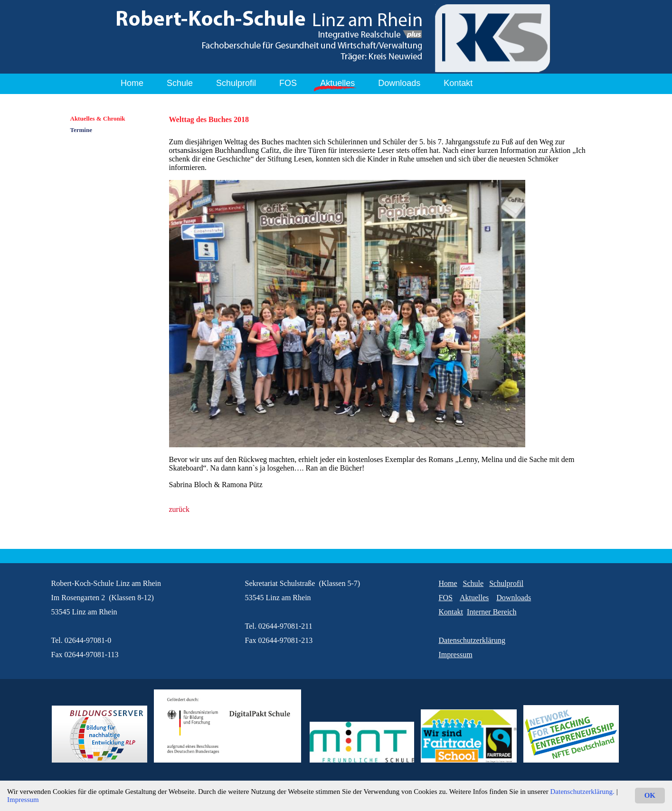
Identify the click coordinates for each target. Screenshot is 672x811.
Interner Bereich (492, 612)
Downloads (399, 83)
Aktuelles (337, 83)
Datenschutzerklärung (472, 640)
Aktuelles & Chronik (98, 118)
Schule (180, 83)
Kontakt (458, 83)
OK (650, 795)
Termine (81, 130)
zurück (180, 509)
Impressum (23, 800)
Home (132, 83)
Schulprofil (236, 83)
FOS (288, 83)
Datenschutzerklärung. (582, 792)
